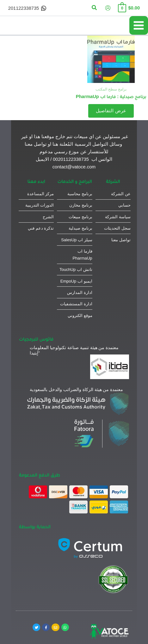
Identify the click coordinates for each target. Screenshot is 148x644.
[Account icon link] (108, 8)
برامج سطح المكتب (111, 89)
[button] (94, 8)
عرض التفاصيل (111, 111)
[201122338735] (27, 8)
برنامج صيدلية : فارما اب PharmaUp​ (111, 97)
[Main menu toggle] (139, 25)
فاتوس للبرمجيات (36, 339)
